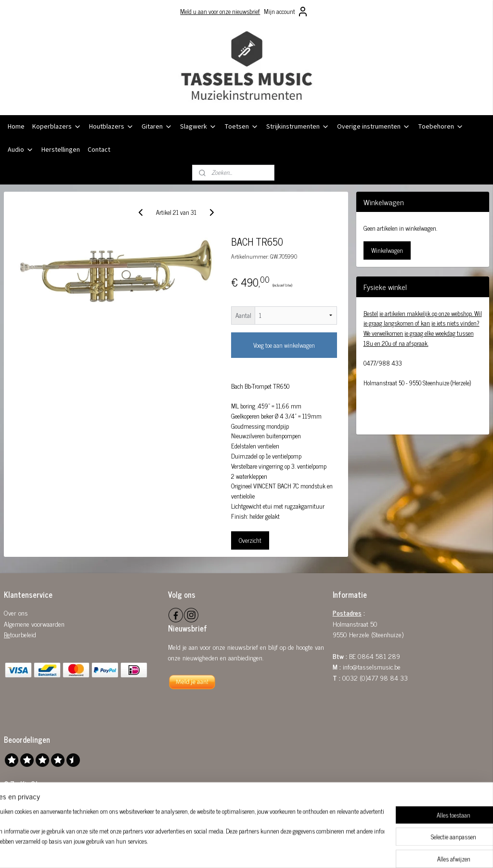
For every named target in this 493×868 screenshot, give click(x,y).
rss (236, 850)
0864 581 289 (379, 656)
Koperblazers (57, 127)
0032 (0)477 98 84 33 (375, 677)
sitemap (222, 850)
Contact (99, 150)
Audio (21, 150)
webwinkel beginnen (263, 850)
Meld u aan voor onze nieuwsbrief (220, 11)
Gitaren (157, 127)
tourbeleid (23, 634)
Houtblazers (111, 127)
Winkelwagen (387, 250)
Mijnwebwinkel (328, 850)
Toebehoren (441, 127)
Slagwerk (198, 127)
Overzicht (250, 540)
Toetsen (241, 127)
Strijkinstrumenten (298, 127)
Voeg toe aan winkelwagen (284, 345)
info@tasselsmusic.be (372, 666)
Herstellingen (61, 150)
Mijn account (286, 12)
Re (7, 634)
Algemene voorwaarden (34, 624)
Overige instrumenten (374, 127)
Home (16, 127)
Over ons (16, 612)
